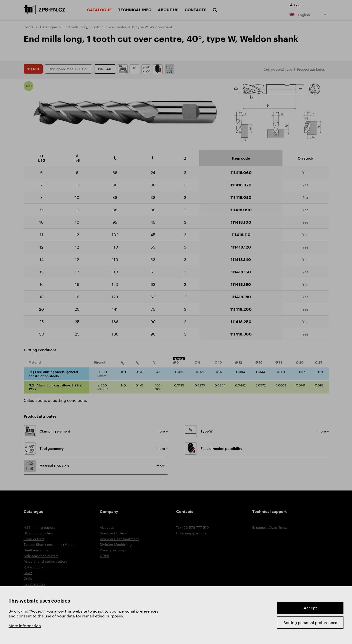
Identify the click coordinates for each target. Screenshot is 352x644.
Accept (310, 608)
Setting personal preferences (310, 622)
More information (25, 626)
